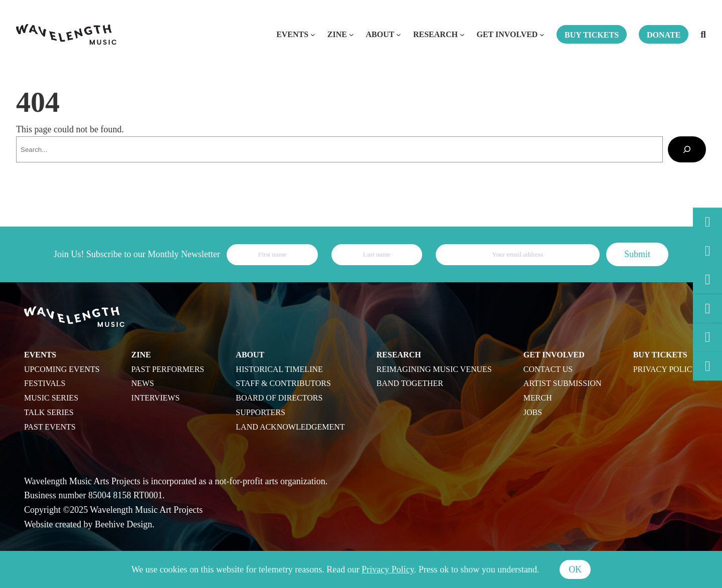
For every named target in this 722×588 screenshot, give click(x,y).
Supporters (260, 412)
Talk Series (49, 412)
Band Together (410, 383)
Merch (538, 398)
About (380, 34)
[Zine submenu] (351, 35)
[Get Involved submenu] (542, 35)
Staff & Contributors (283, 383)
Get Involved (507, 34)
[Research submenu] (462, 35)
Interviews (155, 398)
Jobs (533, 412)
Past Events (50, 427)
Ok (575, 569)
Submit (637, 254)
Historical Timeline (279, 369)
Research (435, 34)
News (143, 383)
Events (292, 34)
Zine (337, 34)
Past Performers (168, 369)
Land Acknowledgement (290, 427)
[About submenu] (399, 35)
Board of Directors (279, 398)
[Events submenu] (313, 35)
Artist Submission (563, 383)
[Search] (687, 149)
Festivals (45, 383)
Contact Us (548, 369)
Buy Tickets (660, 355)
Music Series (51, 398)
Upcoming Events (62, 369)
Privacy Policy (666, 369)
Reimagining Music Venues (434, 369)
